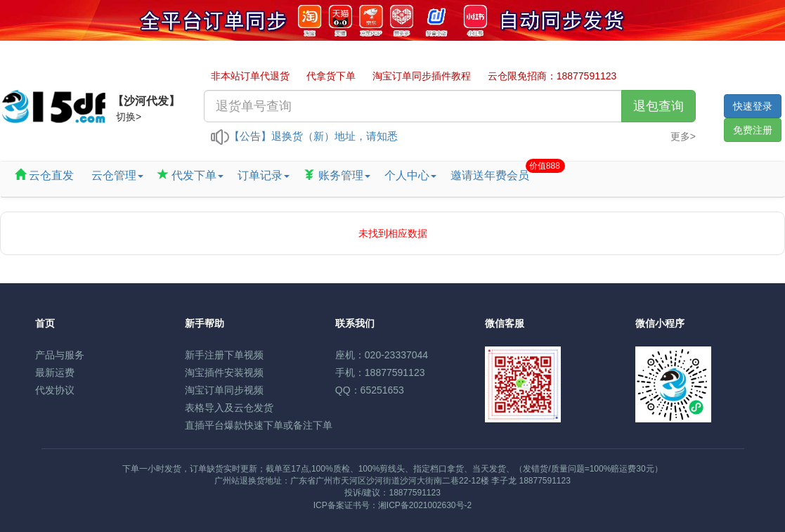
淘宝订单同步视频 (224, 390)
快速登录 (753, 106)
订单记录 (264, 175)
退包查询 (659, 106)
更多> (683, 136)
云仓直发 (44, 175)
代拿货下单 (331, 76)
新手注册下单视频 (224, 355)
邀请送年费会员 (493, 171)
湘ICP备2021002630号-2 (425, 505)
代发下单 (190, 175)
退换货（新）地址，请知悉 (335, 136)
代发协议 (55, 390)
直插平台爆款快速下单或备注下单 (259, 425)
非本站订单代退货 (250, 76)
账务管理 (337, 175)
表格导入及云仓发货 (229, 408)
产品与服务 (60, 355)
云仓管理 (115, 175)
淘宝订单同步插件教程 (422, 76)
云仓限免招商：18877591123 (552, 76)
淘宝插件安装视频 (224, 372)
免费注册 (753, 130)
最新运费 (55, 372)
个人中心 (410, 175)
